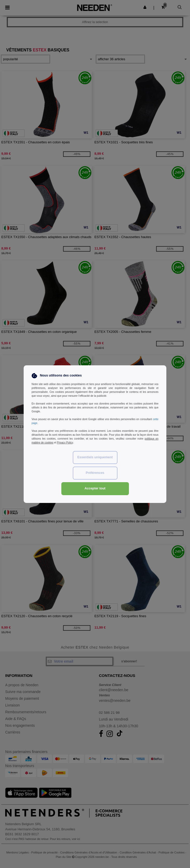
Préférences (95, 473)
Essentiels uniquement (95, 457)
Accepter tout (95, 488)
